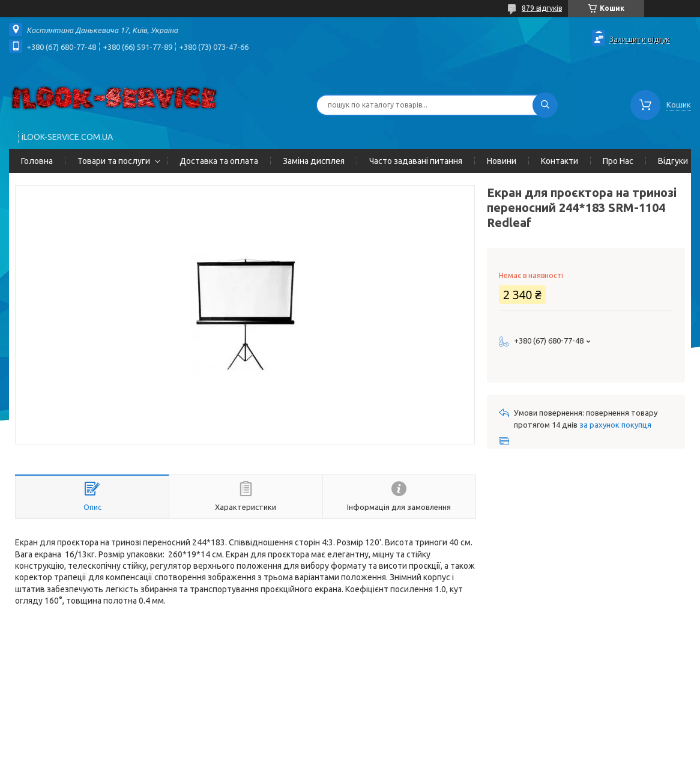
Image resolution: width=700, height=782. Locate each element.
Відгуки (673, 161)
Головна (37, 161)
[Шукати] (545, 105)
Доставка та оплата (219, 161)
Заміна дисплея (314, 161)
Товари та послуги (114, 161)
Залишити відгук (640, 39)
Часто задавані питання (416, 161)
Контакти (560, 161)
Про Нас (618, 161)
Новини (502, 161)
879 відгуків (542, 8)
